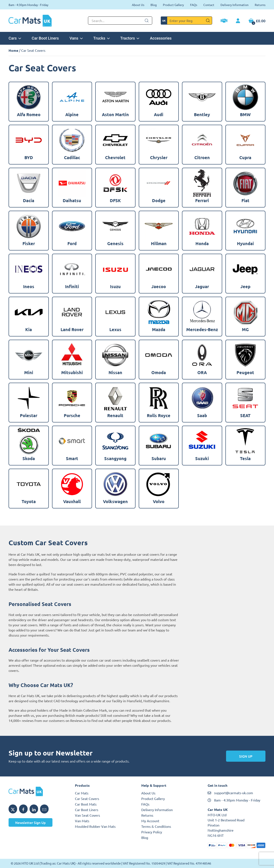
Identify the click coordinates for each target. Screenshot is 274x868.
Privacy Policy (152, 832)
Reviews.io (78, 720)
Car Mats (82, 793)
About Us (138, 5)
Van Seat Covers (87, 815)
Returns (260, 5)
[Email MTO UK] (44, 809)
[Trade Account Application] (224, 21)
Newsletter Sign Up (31, 822)
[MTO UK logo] (37, 791)
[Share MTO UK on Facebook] (23, 809)
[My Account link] (238, 21)
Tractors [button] (130, 38)
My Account (150, 821)
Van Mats (82, 821)
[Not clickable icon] (120, 21)
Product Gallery (173, 5)
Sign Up (246, 756)
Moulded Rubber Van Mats (95, 826)
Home (13, 50)
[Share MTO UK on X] (13, 809)
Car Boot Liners (45, 38)
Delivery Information (235, 5)
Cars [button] (15, 38)
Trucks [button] (101, 38)
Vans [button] (76, 38)
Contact (209, 5)
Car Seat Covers (87, 798)
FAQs (194, 5)
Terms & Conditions (156, 826)
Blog (154, 5)
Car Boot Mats (86, 804)
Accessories (161, 38)
